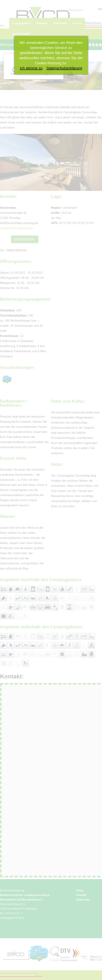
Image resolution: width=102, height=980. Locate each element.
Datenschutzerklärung (64, 68)
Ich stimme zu (31, 68)
